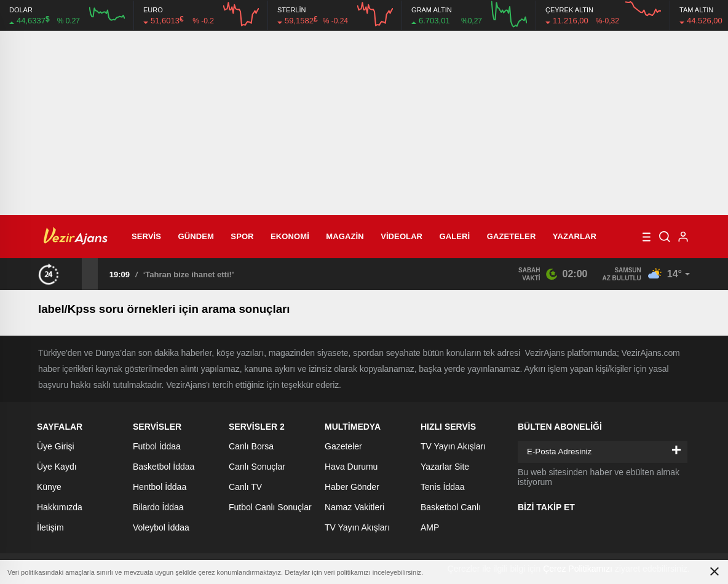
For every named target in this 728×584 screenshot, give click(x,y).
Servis (146, 236)
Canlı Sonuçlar (257, 467)
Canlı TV (245, 487)
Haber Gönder (352, 487)
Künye (49, 487)
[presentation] (74, 274)
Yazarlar (575, 236)
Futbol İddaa (157, 446)
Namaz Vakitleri (354, 507)
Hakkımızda (60, 507)
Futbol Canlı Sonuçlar (270, 507)
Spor (242, 236)
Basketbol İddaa (164, 467)
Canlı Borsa (251, 446)
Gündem (196, 236)
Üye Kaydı (57, 467)
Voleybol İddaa (161, 527)
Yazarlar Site (445, 467)
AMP (430, 527)
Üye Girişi (56, 446)
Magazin (345, 236)
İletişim (50, 527)
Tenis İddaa (443, 487)
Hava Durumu (351, 467)
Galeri (455, 236)
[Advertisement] (364, 123)
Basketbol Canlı (451, 507)
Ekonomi (290, 236)
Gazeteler (512, 236)
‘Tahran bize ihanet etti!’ (189, 274)
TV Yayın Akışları (357, 527)
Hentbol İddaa (160, 487)
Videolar (402, 236)
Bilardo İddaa (158, 507)
